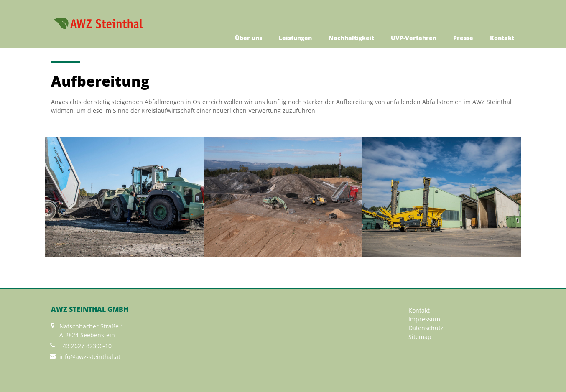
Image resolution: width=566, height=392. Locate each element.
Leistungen (295, 38)
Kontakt (502, 38)
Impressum (424, 319)
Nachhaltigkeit (351, 38)
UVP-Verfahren (414, 38)
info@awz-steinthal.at (90, 357)
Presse (463, 38)
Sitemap (420, 337)
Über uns (249, 38)
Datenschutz (426, 328)
